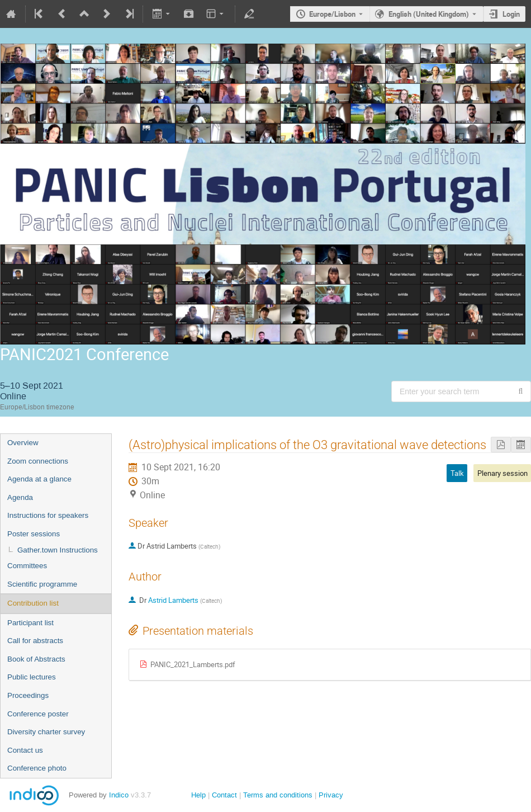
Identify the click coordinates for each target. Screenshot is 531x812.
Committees (27, 566)
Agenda (20, 497)
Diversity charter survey (46, 732)
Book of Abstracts (36, 659)
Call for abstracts (35, 641)
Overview (23, 443)
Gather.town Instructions (58, 550)
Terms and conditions (278, 795)
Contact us (25, 750)
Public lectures (32, 677)
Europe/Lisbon (332, 14)
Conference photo (37, 768)
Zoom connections (38, 461)
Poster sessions (34, 534)
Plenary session (502, 473)
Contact (224, 795)
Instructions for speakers (48, 515)
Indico (119, 795)
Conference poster (38, 714)
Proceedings (28, 695)
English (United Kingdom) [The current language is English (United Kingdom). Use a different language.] (429, 14)
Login (511, 14)
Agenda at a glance (39, 479)
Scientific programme (42, 584)
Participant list (30, 623)
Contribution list (33, 603)
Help (198, 795)
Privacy (331, 795)
